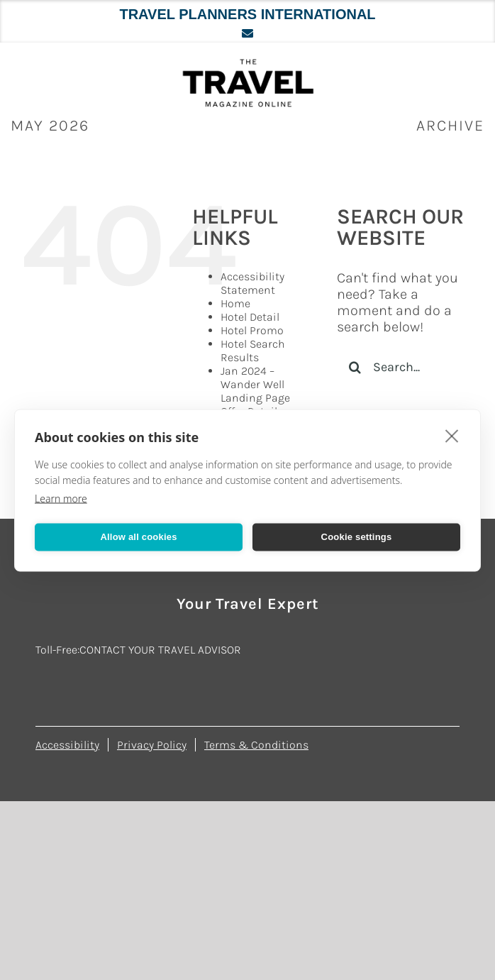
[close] (452, 435)
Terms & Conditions (256, 745)
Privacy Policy (152, 745)
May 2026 (50, 126)
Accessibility (67, 745)
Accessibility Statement (252, 283)
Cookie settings (357, 537)
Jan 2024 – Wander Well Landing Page (255, 384)
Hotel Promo (252, 330)
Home (235, 303)
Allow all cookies (138, 537)
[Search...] (405, 367)
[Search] (355, 367)
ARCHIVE (450, 126)
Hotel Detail (250, 317)
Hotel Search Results (253, 351)
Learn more (61, 498)
